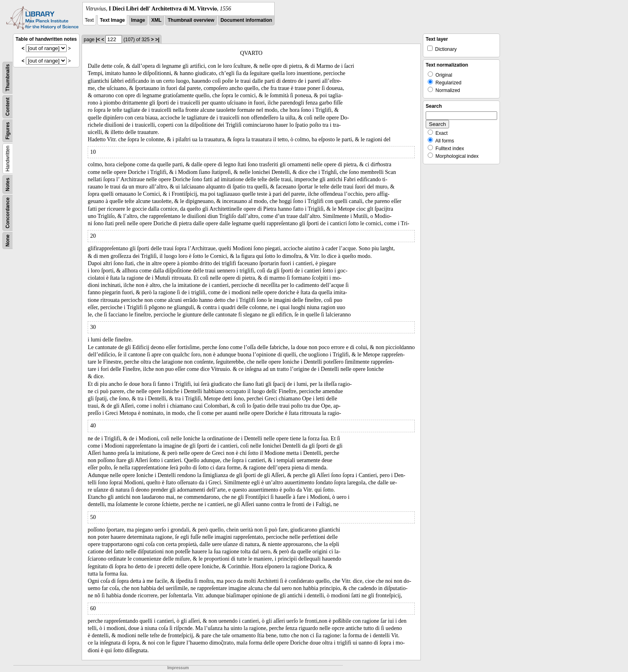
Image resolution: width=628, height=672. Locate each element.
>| (157, 40)
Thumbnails (8, 78)
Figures (8, 131)
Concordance (8, 213)
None (8, 241)
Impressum (178, 668)
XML (156, 20)
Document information (246, 20)
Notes (8, 184)
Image (138, 20)
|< (98, 40)
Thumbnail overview (191, 20)
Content (8, 107)
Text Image (112, 20)
